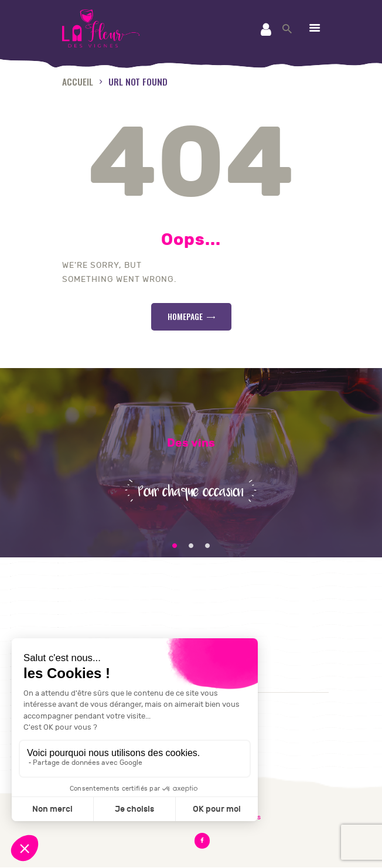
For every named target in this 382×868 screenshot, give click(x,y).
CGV (73, 616)
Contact (83, 601)
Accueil (78, 81)
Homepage (185, 316)
